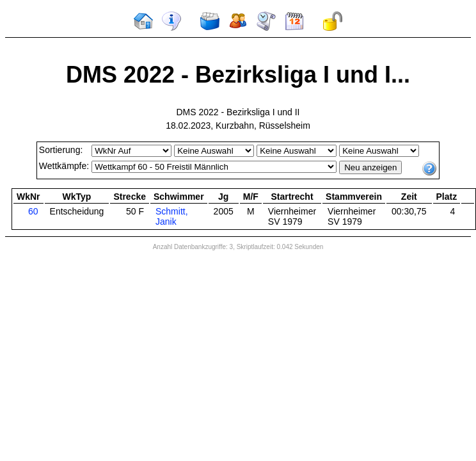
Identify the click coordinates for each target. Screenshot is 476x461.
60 (33, 211)
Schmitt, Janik (172, 216)
